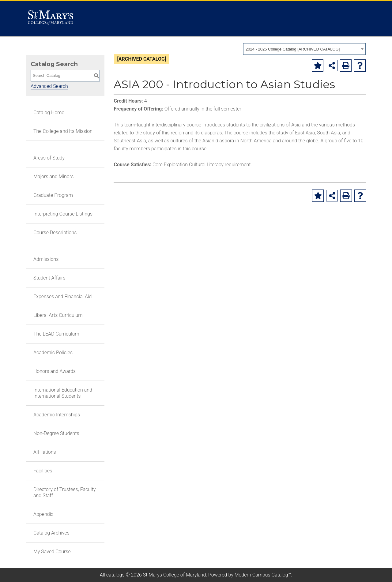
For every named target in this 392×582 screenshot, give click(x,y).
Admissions (46, 259)
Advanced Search (49, 86)
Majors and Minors (53, 176)
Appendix (43, 514)
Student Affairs (49, 278)
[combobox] (304, 49)
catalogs (115, 575)
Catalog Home (49, 113)
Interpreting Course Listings (63, 214)
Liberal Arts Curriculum (58, 315)
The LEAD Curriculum (56, 334)
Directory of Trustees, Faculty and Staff (64, 492)
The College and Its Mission (63, 131)
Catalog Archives (51, 533)
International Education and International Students (63, 393)
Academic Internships (57, 415)
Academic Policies (53, 353)
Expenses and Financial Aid (63, 297)
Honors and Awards (55, 371)
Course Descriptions (55, 233)
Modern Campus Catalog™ (263, 575)
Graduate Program (53, 195)
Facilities (43, 471)
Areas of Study (49, 158)
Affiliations (45, 452)
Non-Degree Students (56, 433)
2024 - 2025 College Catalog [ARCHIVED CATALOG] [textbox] (293, 49)
